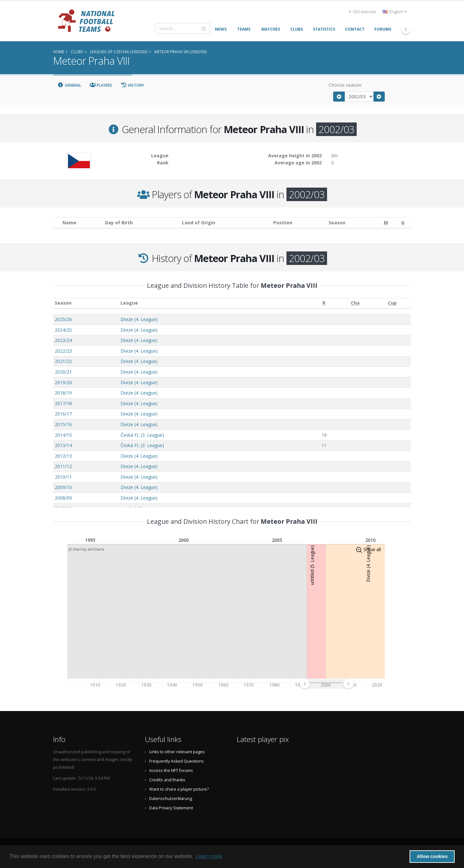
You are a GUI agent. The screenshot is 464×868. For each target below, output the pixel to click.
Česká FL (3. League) (142, 435)
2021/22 (63, 361)
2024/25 (63, 330)
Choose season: (345, 85)
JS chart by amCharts (86, 549)
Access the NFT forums (171, 770)
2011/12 (63, 466)
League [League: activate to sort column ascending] (129, 303)
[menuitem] (326, 684)
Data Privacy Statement (171, 808)
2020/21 (63, 372)
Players (101, 85)
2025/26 (63, 319)
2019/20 (63, 382)
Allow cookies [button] (432, 856)
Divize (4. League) (139, 319)
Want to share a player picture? (179, 789)
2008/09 (63, 498)
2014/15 (63, 435)
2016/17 (63, 414)
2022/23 (63, 351)
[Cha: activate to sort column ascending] (355, 303)
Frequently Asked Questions (177, 761)
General (69, 85)
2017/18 (63, 403)
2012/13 (63, 456)
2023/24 (63, 340)
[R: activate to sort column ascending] (324, 303)
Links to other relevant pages (177, 752)
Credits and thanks (167, 780)
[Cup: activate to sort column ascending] (392, 303)
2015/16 (63, 424)
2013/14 (63, 445)
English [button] (395, 12)
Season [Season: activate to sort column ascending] (63, 303)
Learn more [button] (209, 856)
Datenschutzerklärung (171, 799)
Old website (362, 12)
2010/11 (63, 477)
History (132, 85)
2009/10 (63, 487)
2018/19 (63, 393)
